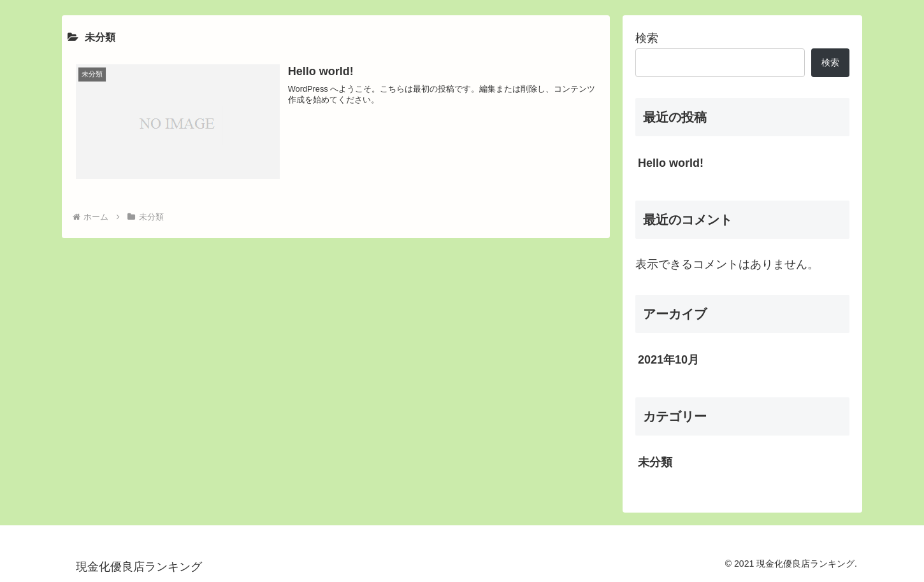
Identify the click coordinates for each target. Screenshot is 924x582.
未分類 (655, 462)
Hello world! (671, 163)
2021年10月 (668, 360)
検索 (647, 38)
